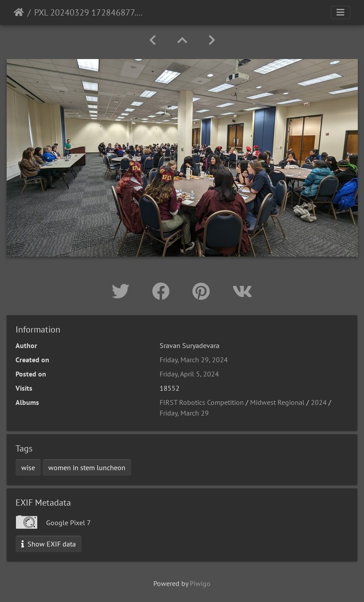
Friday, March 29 (184, 413)
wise (28, 467)
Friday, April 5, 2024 (189, 374)
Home (19, 12)
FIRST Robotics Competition (202, 402)
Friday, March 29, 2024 (194, 360)
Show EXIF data (49, 544)
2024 (319, 402)
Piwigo (200, 583)
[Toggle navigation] (341, 12)
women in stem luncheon (87, 467)
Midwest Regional (277, 402)
